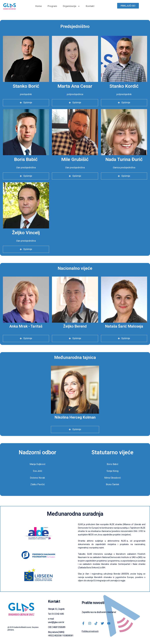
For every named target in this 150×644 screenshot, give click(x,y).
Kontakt (90, 6)
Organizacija (71, 6)
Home (39, 6)
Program (52, 6)
